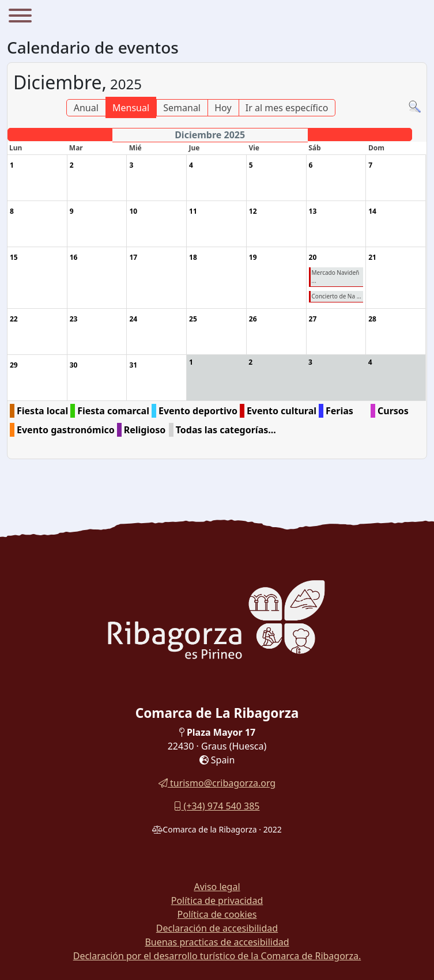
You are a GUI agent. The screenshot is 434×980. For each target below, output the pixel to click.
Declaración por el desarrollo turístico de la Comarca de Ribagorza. (217, 956)
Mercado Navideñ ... (336, 277)
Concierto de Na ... (337, 296)
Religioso (145, 430)
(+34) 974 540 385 (217, 806)
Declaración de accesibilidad (217, 928)
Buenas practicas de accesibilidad (217, 942)
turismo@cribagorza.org (217, 783)
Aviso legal (217, 887)
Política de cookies (217, 914)
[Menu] (20, 17)
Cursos (393, 411)
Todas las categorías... (226, 430)
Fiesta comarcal (113, 411)
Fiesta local (42, 411)
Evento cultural (282, 411)
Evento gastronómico (66, 430)
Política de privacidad (217, 900)
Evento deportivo (198, 411)
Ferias (339, 411)
